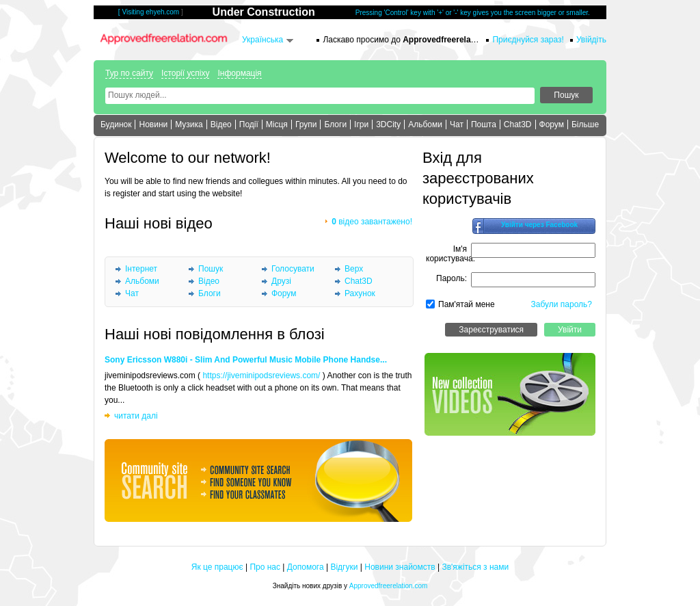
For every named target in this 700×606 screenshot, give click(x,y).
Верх (354, 269)
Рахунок (360, 293)
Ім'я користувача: (450, 254)
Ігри (361, 124)
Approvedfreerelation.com (389, 586)
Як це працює (217, 567)
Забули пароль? (562, 304)
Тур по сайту (129, 73)
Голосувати (293, 269)
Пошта (484, 124)
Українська (262, 40)
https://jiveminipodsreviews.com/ (261, 376)
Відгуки (344, 567)
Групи (306, 124)
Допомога (306, 567)
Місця (277, 124)
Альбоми (425, 124)
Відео (221, 124)
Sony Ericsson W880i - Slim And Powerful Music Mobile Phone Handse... (246, 360)
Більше (585, 124)
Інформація (239, 73)
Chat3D (518, 124)
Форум (552, 124)
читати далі (136, 416)
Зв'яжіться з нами (475, 567)
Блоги (335, 124)
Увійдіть (591, 40)
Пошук (211, 269)
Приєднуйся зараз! (528, 40)
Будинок (116, 124)
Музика (189, 124)
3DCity (388, 124)
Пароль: (452, 278)
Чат (457, 124)
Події (249, 124)
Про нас (265, 567)
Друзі (281, 281)
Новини (153, 124)
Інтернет (141, 269)
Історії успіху (185, 73)
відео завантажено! (372, 222)
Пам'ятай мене (467, 304)
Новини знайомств (400, 567)
